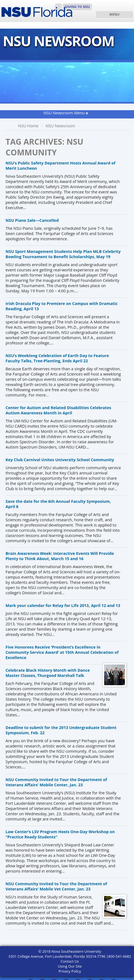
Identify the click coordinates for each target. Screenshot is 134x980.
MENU (114, 14)
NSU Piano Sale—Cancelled (32, 220)
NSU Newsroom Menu (64, 113)
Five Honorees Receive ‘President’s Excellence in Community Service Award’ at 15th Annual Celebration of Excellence (62, 652)
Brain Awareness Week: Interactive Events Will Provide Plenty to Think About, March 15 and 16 (60, 556)
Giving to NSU (77, 7)
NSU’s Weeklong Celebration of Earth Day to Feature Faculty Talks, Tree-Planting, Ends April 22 (57, 358)
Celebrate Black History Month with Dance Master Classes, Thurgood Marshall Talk (48, 673)
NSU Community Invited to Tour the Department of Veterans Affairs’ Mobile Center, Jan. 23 (56, 782)
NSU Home (28, 126)
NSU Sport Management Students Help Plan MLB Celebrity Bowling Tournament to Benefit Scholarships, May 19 (63, 254)
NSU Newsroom (60, 126)
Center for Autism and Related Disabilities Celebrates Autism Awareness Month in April (58, 410)
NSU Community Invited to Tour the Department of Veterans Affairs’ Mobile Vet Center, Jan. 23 (56, 886)
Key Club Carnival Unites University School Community (60, 460)
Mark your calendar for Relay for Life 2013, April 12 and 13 (63, 605)
